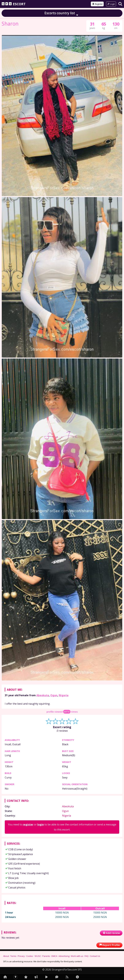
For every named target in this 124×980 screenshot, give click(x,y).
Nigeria (64, 695)
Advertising (64, 956)
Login (111, 4)
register (28, 824)
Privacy (21, 956)
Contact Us (95, 956)
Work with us (77, 956)
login (41, 824)
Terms (13, 956)
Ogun (54, 695)
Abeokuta (43, 695)
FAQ (87, 956)
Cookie (30, 956)
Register (97, 4)
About (6, 956)
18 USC (38, 956)
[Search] (120, 4)
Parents (46, 956)
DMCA (54, 956)
